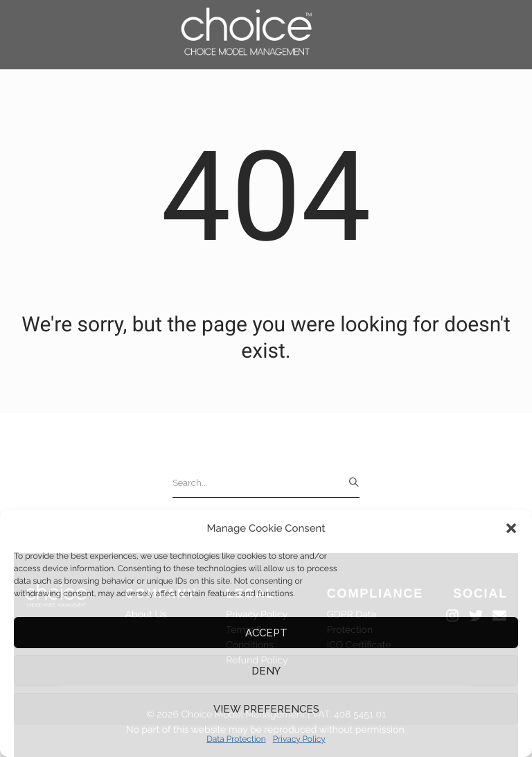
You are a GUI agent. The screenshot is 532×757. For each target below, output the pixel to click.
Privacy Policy (299, 739)
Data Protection (236, 739)
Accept (266, 633)
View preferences (266, 709)
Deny (266, 671)
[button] (511, 528)
